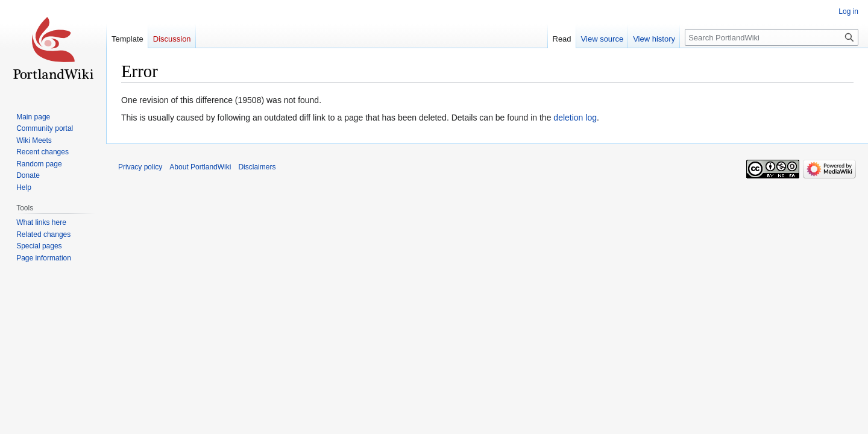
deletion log (575, 118)
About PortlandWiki (200, 167)
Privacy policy (140, 167)
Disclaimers (257, 167)
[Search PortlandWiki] (772, 37)
